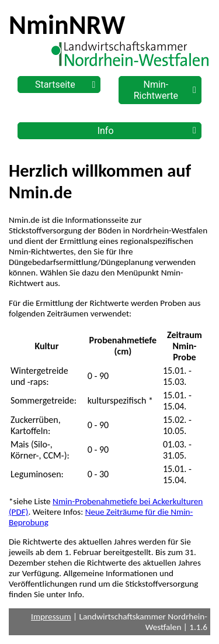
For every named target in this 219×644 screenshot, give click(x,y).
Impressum (51, 617)
